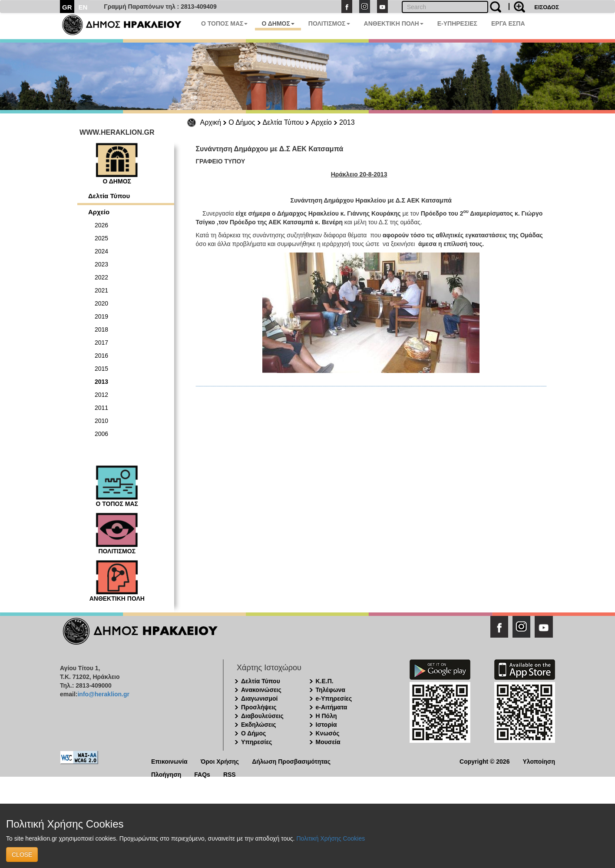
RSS (230, 774)
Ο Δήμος (242, 122)
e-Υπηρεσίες (334, 698)
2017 (101, 343)
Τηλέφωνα (331, 690)
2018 (101, 329)
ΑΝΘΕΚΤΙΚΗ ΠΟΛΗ (394, 23)
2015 (101, 369)
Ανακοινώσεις (261, 690)
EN (83, 7)
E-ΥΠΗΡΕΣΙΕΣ (457, 23)
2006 (101, 434)
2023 (101, 264)
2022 (101, 277)
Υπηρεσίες (256, 742)
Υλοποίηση (539, 761)
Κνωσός (328, 733)
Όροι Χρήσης (220, 761)
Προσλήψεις (259, 707)
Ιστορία (326, 725)
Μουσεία (328, 742)
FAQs (202, 774)
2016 (101, 356)
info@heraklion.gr (103, 694)
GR (67, 7)
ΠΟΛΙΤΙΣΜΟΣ (329, 23)
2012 (101, 395)
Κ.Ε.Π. (325, 681)
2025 (101, 238)
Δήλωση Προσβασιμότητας (291, 761)
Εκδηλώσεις (259, 725)
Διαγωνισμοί (259, 698)
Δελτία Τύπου (283, 122)
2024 (101, 251)
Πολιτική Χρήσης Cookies (331, 838)
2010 (101, 421)
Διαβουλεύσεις (262, 716)
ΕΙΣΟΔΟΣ (547, 7)
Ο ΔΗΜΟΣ (278, 23)
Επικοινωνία (169, 761)
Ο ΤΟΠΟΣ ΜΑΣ (224, 23)
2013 (347, 122)
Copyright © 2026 (484, 761)
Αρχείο (321, 122)
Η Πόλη (326, 716)
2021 (101, 290)
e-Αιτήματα (332, 707)
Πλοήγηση (166, 774)
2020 (101, 303)
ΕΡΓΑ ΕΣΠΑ (508, 23)
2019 (101, 316)
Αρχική (211, 122)
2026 (101, 225)
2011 (101, 408)
